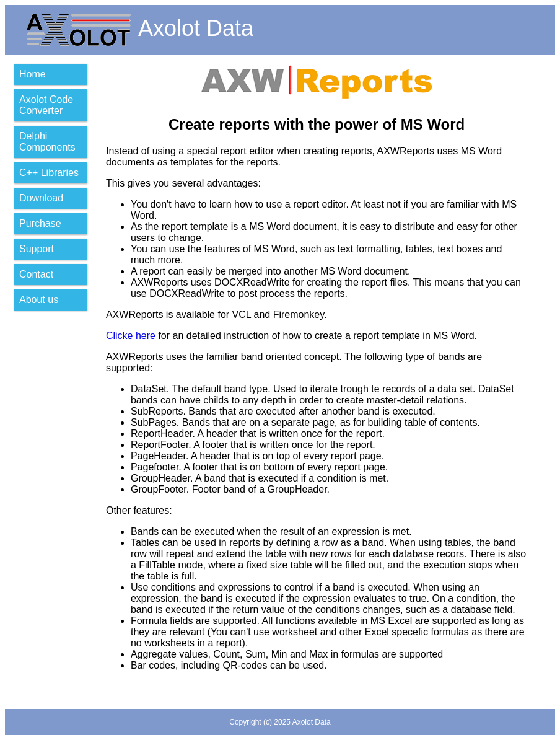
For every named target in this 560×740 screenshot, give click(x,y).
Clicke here (131, 336)
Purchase (40, 223)
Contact (36, 274)
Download (41, 198)
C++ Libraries (49, 173)
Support (37, 249)
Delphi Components (47, 142)
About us (39, 300)
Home (33, 74)
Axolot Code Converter (46, 105)
